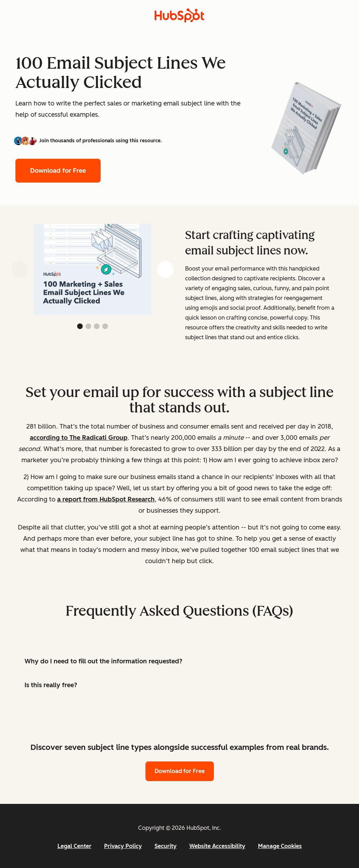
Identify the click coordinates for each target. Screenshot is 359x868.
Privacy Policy (123, 846)
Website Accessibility (217, 846)
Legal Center (74, 846)
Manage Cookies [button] (280, 846)
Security (166, 846)
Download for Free (58, 171)
